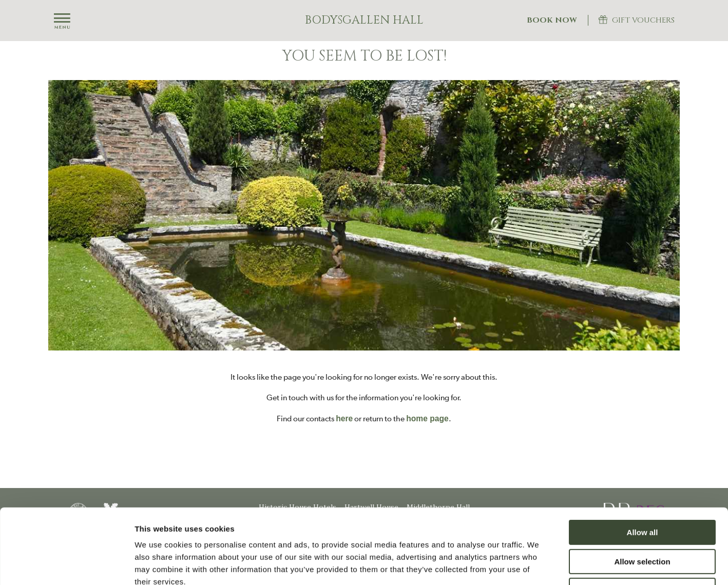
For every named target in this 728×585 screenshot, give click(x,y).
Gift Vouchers (643, 20)
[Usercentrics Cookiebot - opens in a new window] (66, 565)
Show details (539, 565)
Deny (643, 520)
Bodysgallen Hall (364, 20)
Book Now (552, 20)
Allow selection (642, 491)
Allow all (643, 462)
